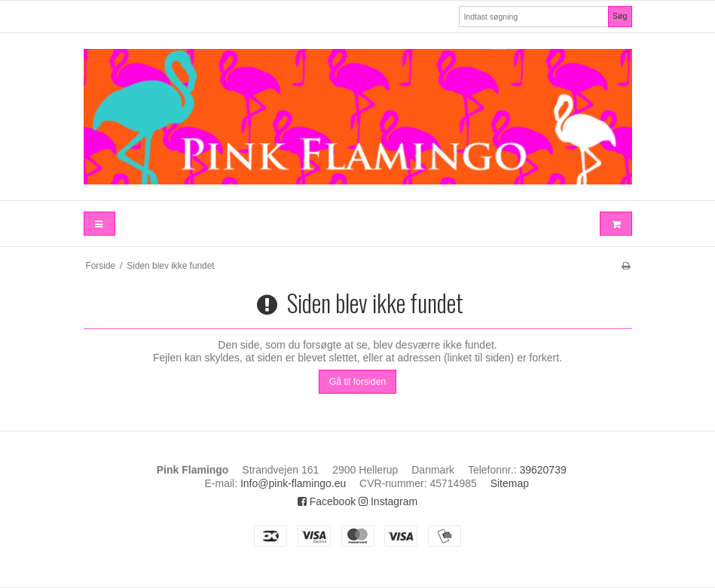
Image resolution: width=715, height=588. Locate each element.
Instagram (388, 501)
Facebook (327, 501)
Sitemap (510, 483)
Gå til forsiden (358, 382)
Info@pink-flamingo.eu (293, 483)
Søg (620, 16)
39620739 (542, 470)
